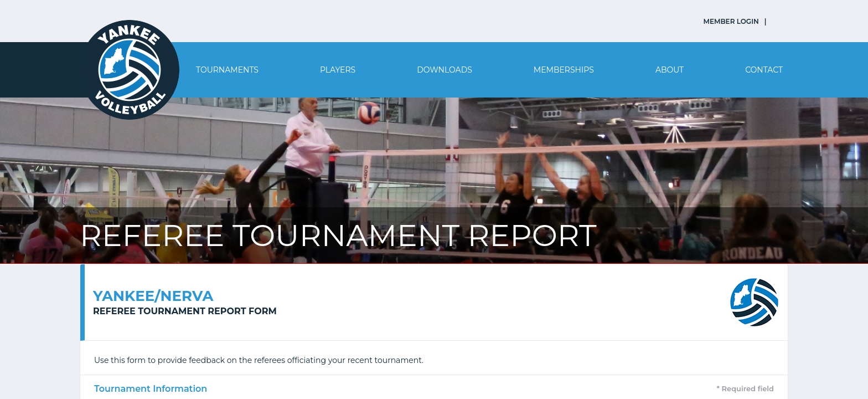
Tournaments (227, 70)
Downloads (445, 70)
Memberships (564, 70)
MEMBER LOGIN (731, 21)
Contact (764, 70)
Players (338, 70)
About (670, 70)
